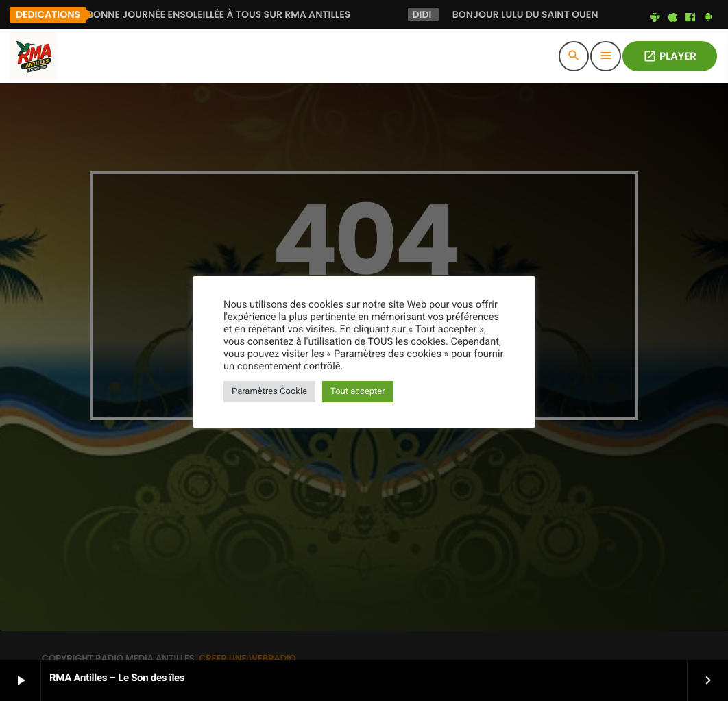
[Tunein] (655, 18)
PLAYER (670, 57)
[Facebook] (690, 18)
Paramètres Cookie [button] (269, 392)
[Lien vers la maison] (34, 56)
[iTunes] (672, 18)
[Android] (708, 18)
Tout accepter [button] (358, 392)
